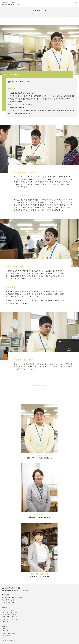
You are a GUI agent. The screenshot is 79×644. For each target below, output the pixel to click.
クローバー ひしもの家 (9, 614)
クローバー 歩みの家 (9, 610)
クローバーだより (8, 635)
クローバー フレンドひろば (11, 619)
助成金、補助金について (10, 633)
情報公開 (5, 631)
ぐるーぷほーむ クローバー (11, 617)
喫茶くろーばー (7, 621)
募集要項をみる (39, 386)
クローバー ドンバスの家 (10, 612)
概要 (4, 629)
